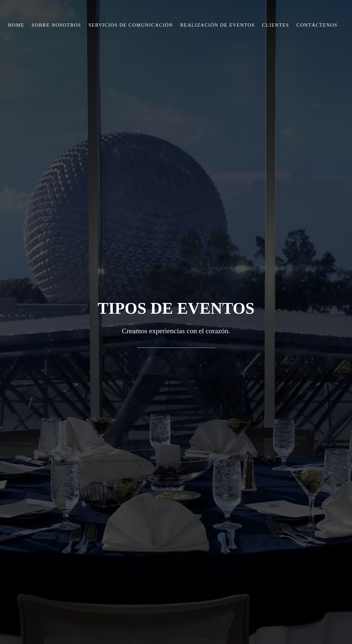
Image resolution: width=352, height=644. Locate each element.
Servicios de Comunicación (131, 25)
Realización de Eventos (218, 25)
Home (16, 25)
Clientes (276, 25)
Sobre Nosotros (56, 25)
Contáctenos (317, 25)
